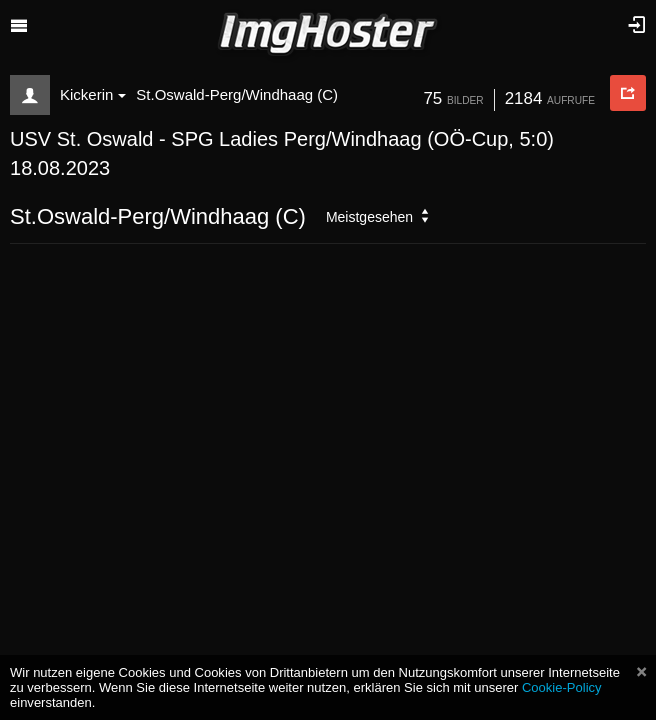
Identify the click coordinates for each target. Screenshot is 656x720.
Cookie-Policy (562, 687)
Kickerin (93, 94)
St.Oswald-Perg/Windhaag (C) (237, 94)
